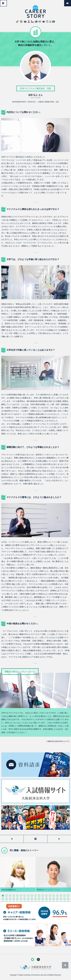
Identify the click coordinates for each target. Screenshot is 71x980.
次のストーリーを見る (59, 839)
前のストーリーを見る (12, 839)
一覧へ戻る (7, 2)
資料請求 (71, 2)
